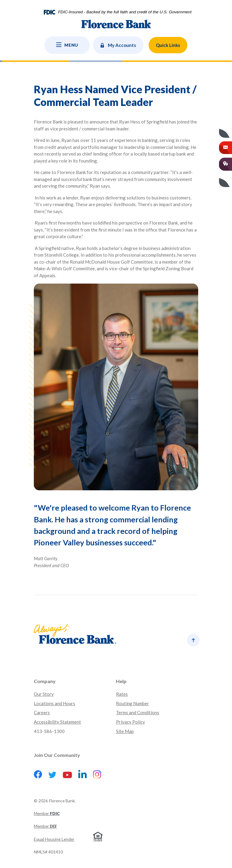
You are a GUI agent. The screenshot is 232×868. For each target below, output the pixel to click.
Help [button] (121, 681)
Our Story (44, 694)
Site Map (125, 731)
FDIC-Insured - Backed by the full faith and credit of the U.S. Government (125, 12)
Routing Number (132, 703)
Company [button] (45, 681)
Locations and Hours (55, 703)
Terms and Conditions (138, 712)
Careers (42, 712)
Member (47, 813)
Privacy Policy (130, 722)
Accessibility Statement (57, 722)
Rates (122, 694)
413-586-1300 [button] (49, 731)
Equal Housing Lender (54, 839)
